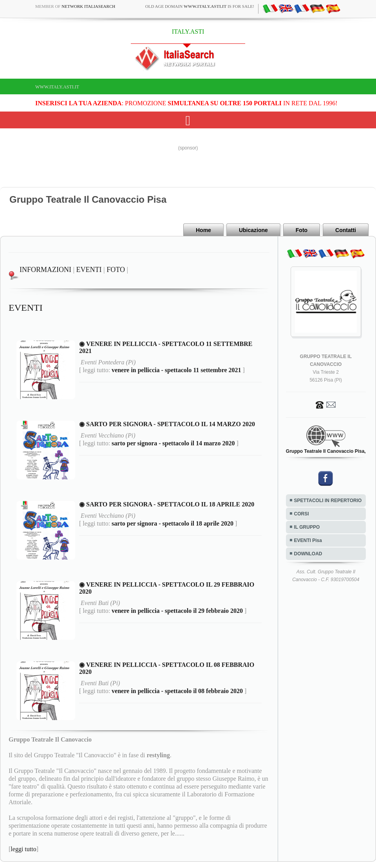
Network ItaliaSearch (88, 6)
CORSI (302, 514)
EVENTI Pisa (308, 540)
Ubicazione (253, 230)
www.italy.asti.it (57, 87)
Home (203, 230)
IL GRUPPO (307, 527)
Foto (302, 230)
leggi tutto (23, 849)
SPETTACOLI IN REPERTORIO (328, 501)
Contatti (346, 230)
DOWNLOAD (308, 554)
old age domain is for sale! (200, 6)
